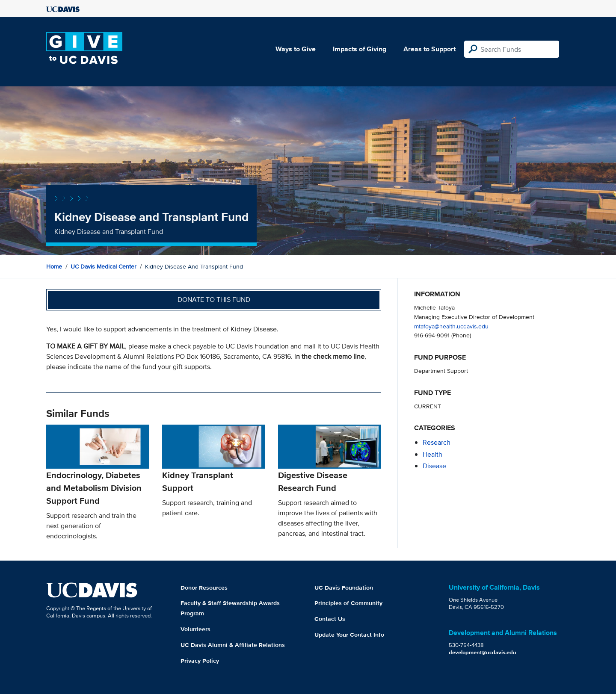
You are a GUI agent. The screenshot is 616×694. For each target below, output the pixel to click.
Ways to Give (296, 49)
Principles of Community (348, 603)
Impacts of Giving (360, 49)
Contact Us (330, 619)
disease (434, 466)
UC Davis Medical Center (104, 266)
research (437, 442)
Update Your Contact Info (349, 635)
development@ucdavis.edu (483, 652)
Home (54, 266)
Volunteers (195, 629)
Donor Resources (204, 588)
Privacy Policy (200, 661)
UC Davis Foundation (344, 588)
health (432, 454)
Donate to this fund (214, 300)
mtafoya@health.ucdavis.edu (451, 326)
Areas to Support (429, 49)
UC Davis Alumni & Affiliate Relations (233, 645)
